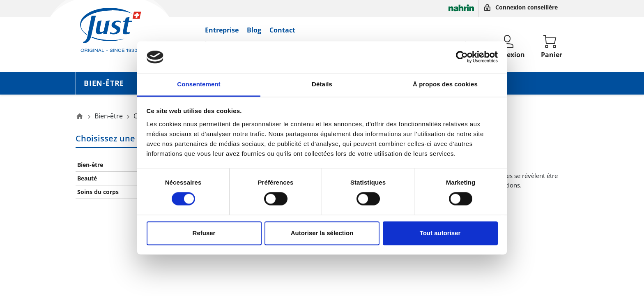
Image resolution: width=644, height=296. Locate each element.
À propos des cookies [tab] (445, 84)
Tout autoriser (440, 233)
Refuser (204, 233)
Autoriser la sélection (322, 233)
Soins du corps (98, 192)
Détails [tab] (322, 84)
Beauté (87, 178)
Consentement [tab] (199, 84)
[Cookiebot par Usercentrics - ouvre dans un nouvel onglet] (462, 57)
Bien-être (104, 83)
